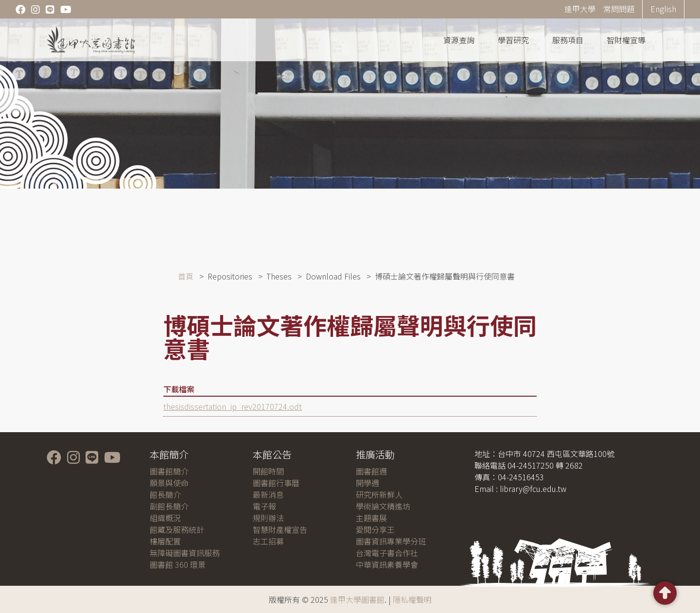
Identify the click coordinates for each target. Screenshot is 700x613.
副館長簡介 (169, 506)
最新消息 (268, 494)
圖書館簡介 (169, 471)
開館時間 (268, 471)
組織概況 (165, 518)
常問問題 (619, 9)
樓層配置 (165, 541)
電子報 (264, 506)
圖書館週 (371, 471)
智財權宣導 (626, 40)
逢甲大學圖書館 (357, 599)
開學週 (367, 483)
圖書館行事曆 (276, 483)
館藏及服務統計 (177, 529)
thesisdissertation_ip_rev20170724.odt (233, 406)
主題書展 (371, 518)
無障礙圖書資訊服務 (185, 553)
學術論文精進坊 (383, 506)
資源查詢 (459, 40)
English (663, 9)
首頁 (186, 276)
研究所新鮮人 (379, 494)
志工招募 (268, 541)
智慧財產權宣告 (280, 529)
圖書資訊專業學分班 (391, 541)
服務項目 (568, 40)
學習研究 (513, 40)
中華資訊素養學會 (387, 564)
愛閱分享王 (375, 529)
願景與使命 (169, 483)
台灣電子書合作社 (387, 553)
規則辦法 (268, 518)
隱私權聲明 (412, 599)
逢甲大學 (580, 9)
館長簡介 (165, 494)
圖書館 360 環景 (178, 564)
